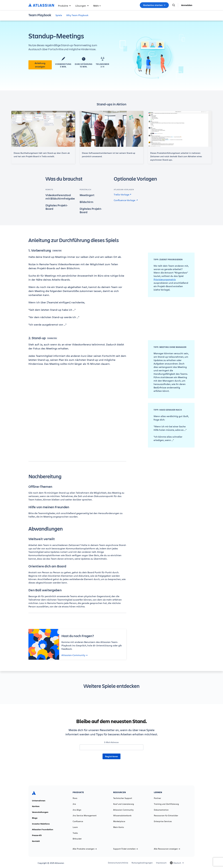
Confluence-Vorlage (126, 200)
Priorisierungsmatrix (165, 279)
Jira (74, 804)
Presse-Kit (37, 835)
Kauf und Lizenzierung (124, 804)
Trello (75, 833)
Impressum (161, 863)
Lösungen (82, 6)
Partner (157, 798)
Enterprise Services (163, 821)
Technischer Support (123, 798)
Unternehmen (39, 801)
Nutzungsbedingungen (142, 863)
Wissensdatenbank (122, 816)
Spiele (59, 15)
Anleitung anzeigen (40, 65)
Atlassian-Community (74, 655)
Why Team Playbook (77, 15)
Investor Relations (41, 824)
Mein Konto (119, 827)
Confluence (78, 821)
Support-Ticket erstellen (126, 849)
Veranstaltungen (40, 812)
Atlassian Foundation (43, 829)
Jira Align (77, 810)
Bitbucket (77, 839)
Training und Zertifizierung (166, 804)
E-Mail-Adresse (111, 742)
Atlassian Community (123, 810)
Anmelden (187, 5)
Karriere (36, 806)
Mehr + (97, 6)
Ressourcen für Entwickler (166, 816)
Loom (75, 827)
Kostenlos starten (154, 5)
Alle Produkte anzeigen (85, 849)
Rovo (75, 798)
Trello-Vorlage (122, 195)
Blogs (35, 818)
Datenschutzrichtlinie (118, 863)
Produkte (64, 6)
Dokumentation (161, 810)
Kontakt (36, 841)
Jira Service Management (85, 816)
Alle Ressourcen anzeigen (167, 849)
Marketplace (119, 821)
